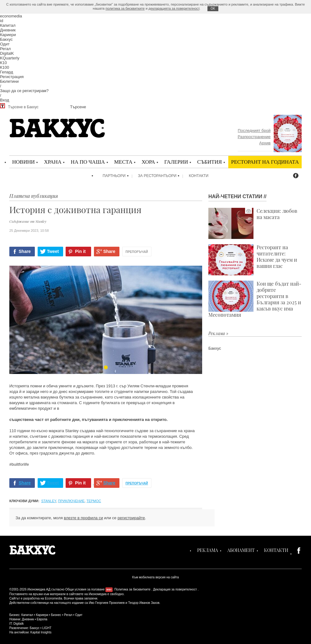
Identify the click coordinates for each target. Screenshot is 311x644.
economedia (11, 16)
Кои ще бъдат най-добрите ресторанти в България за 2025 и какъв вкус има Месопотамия (255, 299)
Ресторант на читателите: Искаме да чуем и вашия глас (253, 260)
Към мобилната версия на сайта (155, 577)
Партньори (114, 176)
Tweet (53, 251)
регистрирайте (131, 518)
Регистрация (12, 77)
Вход (5, 100)
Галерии (176, 162)
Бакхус (6, 39)
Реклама (208, 550)
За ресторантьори (157, 176)
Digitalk (19, 624)
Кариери (8, 35)
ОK (213, 9)
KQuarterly (10, 58)
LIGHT (47, 628)
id (2, 21)
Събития (209, 162)
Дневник (8, 30)
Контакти (199, 176)
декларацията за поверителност (174, 8)
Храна (53, 162)
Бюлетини (9, 81)
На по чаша (88, 162)
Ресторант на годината (265, 162)
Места (123, 162)
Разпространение (254, 137)
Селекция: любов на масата (253, 223)
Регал (5, 49)
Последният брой (254, 131)
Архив (265, 143)
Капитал (8, 25)
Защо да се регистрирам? (24, 91)
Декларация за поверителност (175, 589)
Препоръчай (137, 252)
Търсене (78, 107)
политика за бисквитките (125, 8)
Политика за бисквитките (132, 589)
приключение (71, 501)
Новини (23, 162)
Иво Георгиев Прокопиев (107, 603)
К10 (3, 63)
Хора (148, 162)
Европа (42, 619)
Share (25, 251)
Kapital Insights (41, 632)
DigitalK (7, 53)
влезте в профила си (83, 518)
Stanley (49, 501)
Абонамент (241, 550)
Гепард (7, 72)
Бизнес (56, 615)
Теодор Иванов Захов (144, 603)
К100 (5, 67)
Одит (5, 44)
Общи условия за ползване (85, 589)
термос (94, 501)
